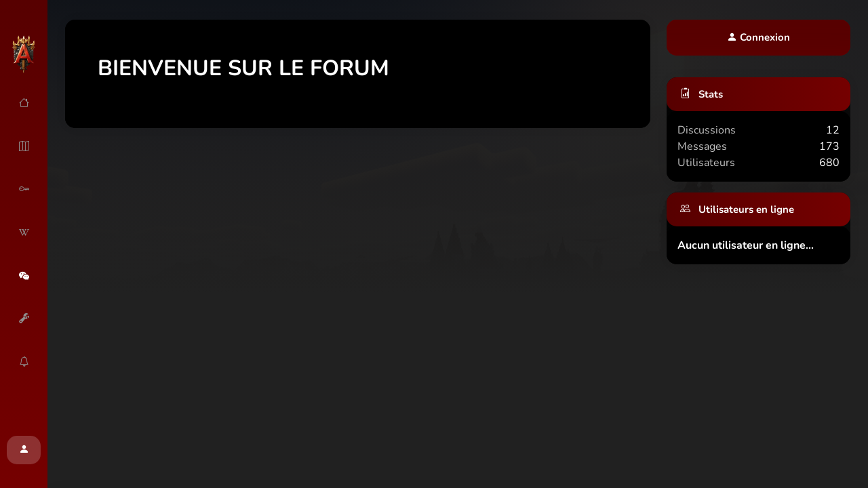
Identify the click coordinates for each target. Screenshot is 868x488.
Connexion (758, 37)
